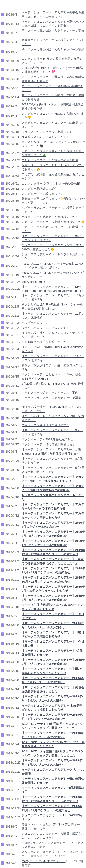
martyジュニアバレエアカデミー (43, 861)
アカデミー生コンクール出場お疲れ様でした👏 (53, 222)
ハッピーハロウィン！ (36, 323)
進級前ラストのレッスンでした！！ (45, 137)
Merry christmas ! (33, 282)
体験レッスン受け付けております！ (45, 425)
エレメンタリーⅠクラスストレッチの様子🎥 (51, 184)
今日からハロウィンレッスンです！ (45, 328)
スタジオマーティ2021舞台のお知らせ (47, 439)
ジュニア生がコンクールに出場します (47, 132)
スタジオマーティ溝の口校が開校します (48, 444)
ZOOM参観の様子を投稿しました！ (46, 342)
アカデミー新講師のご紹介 (39, 189)
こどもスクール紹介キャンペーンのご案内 (50, 393)
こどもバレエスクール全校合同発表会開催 (50, 160)
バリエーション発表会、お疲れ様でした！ (50, 217)
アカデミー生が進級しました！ (42, 194)
